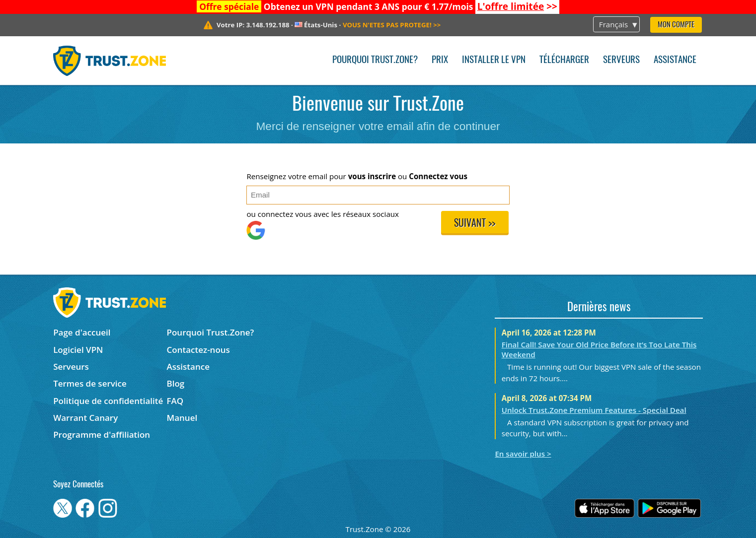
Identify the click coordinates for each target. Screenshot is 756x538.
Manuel (182, 418)
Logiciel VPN (78, 350)
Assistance (675, 60)
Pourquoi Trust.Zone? (375, 60)
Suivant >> (475, 224)
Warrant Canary (85, 418)
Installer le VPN (494, 60)
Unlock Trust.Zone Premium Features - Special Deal (594, 410)
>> (517, 6)
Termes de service (90, 383)
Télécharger (564, 60)
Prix (440, 60)
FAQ (175, 401)
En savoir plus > (523, 454)
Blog (176, 383)
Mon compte (676, 25)
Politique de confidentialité (108, 401)
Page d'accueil (82, 332)
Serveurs (621, 60)
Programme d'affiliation (102, 435)
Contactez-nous (198, 350)
